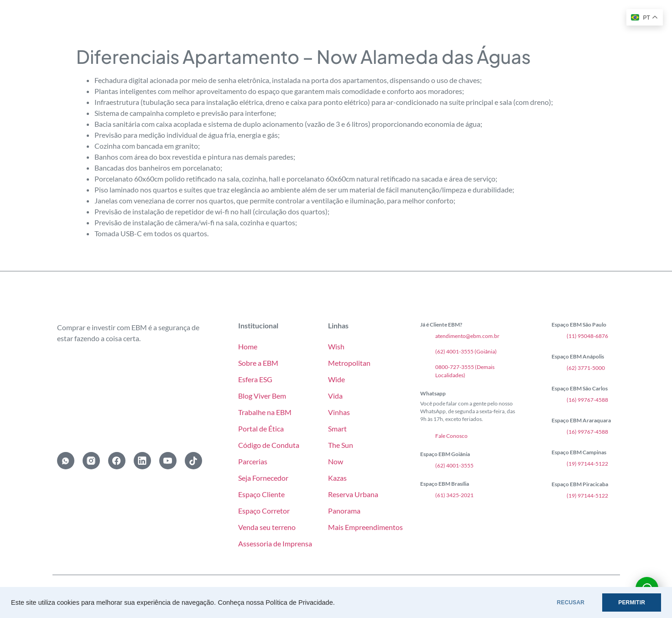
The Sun (341, 445)
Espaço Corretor (264, 511)
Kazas (337, 478)
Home (248, 346)
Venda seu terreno (267, 527)
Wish (336, 346)
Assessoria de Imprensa (275, 543)
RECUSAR (571, 602)
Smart (337, 428)
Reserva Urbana (353, 494)
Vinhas (339, 412)
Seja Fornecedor (263, 478)
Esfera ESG (255, 379)
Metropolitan (349, 363)
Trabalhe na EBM (265, 412)
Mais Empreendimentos (365, 527)
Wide (336, 379)
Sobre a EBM (258, 363)
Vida (335, 396)
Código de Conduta (269, 445)
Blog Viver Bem (262, 396)
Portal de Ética (261, 428)
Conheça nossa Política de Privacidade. (276, 602)
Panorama (344, 511)
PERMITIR (632, 602)
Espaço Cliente (261, 494)
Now (336, 461)
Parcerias (253, 461)
